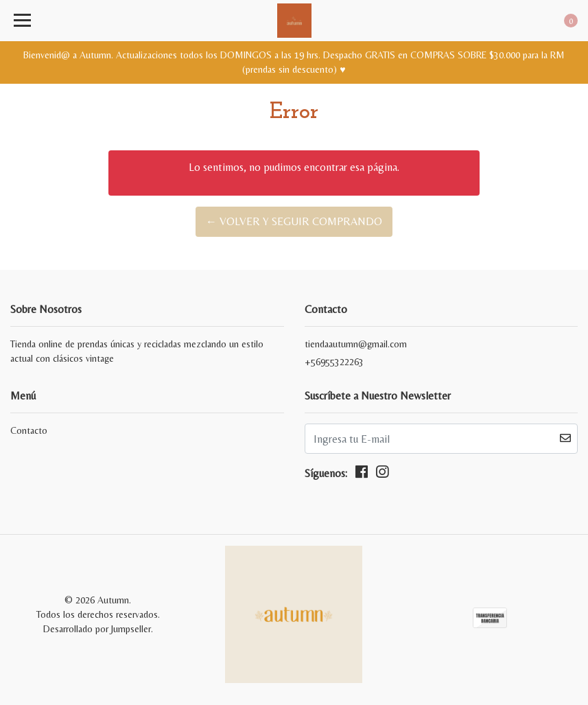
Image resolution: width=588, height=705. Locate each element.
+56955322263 (334, 362)
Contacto (29, 430)
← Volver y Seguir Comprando (294, 221)
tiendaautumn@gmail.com (356, 344)
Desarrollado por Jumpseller (97, 629)
